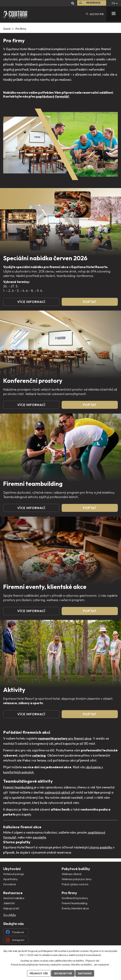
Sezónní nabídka (14, 898)
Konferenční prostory (75, 898)
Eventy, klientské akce (75, 908)
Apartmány (10, 879)
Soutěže (10, 915)
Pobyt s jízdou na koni (75, 884)
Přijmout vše (39, 973)
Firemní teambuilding (18, 787)
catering (39, 755)
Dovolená (9, 884)
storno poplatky (101, 847)
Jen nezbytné (63, 973)
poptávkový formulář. (53, 96)
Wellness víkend (71, 874)
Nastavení (85, 973)
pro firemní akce (65, 738)
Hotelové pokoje (14, 874)
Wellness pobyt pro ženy (77, 879)
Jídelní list (9, 903)
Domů (7, 29)
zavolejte (39, 837)
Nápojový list (11, 908)
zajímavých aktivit (57, 792)
